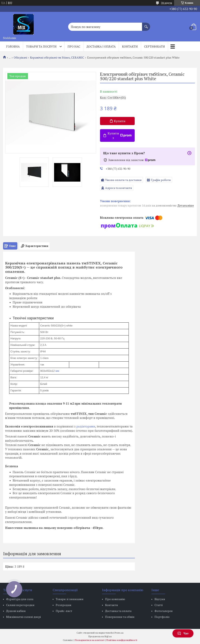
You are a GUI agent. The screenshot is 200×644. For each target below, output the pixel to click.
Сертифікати (154, 46)
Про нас (74, 46)
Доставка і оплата (101, 46)
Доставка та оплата (118, 611)
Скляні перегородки (20, 605)
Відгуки (160, 599)
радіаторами (86, 426)
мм (57, 371)
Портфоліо (162, 617)
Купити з (120, 135)
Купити (120, 121)
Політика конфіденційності (122, 640)
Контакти (130, 46)
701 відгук (166, 3)
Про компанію (115, 599)
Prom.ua (119, 633)
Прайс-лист (64, 611)
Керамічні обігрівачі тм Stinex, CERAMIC (57, 58)
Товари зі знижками (70, 599)
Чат (183, 633)
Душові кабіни (16, 611)
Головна (13, 46)
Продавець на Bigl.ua (100, 636)
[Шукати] (146, 25)
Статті (159, 605)
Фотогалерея (164, 611)
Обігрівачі (20, 58)
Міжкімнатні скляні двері (23, 617)
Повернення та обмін (120, 617)
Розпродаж (64, 605)
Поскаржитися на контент (90, 640)
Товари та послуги (41, 46)
